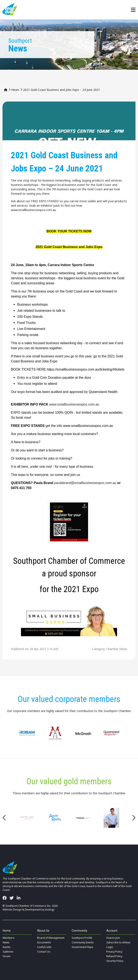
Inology (50, 910)
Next (133, 818)
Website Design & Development (22, 910)
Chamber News (117, 649)
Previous (5, 818)
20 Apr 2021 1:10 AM (44, 649)
